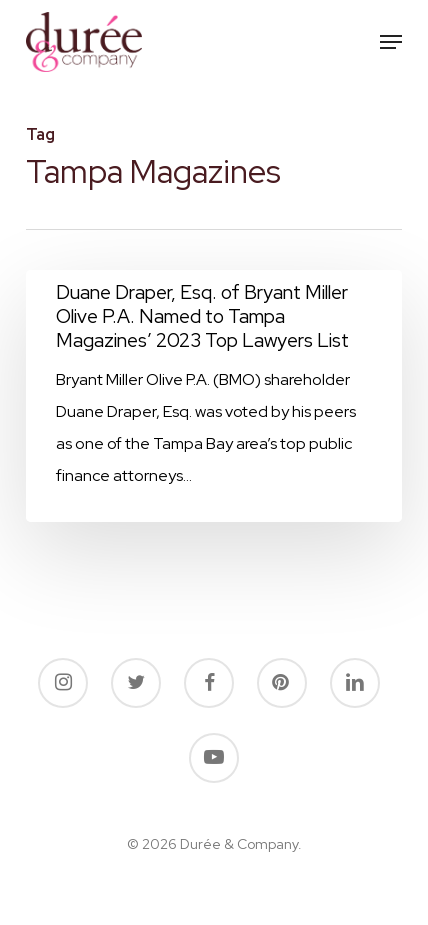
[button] (391, 42)
